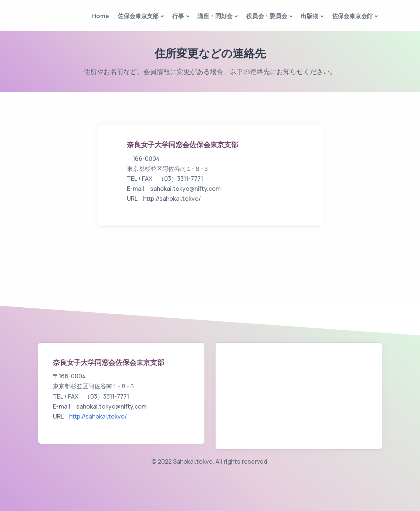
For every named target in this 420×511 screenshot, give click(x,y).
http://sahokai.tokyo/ (98, 416)
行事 (178, 16)
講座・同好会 (215, 16)
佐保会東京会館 (353, 16)
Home (100, 16)
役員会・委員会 (267, 16)
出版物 (309, 16)
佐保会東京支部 (138, 16)
